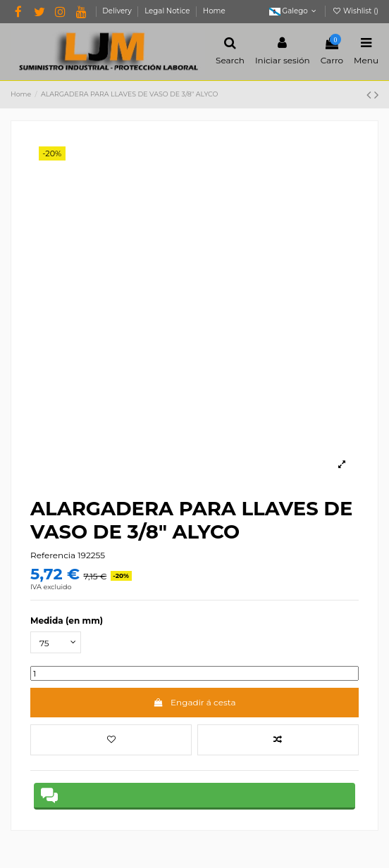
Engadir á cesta (194, 702)
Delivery (118, 11)
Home (214, 11)
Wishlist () (355, 11)
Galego (294, 11)
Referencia (53, 555)
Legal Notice (168, 11)
